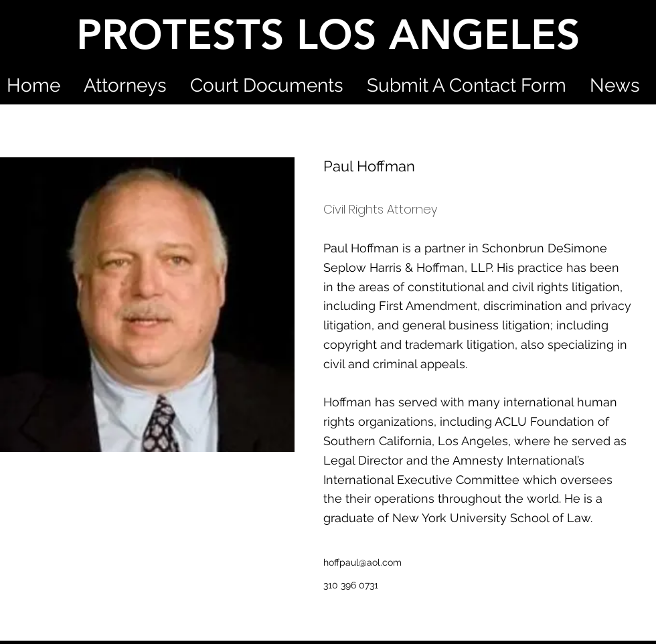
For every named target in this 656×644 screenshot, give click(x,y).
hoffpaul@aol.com (362, 562)
